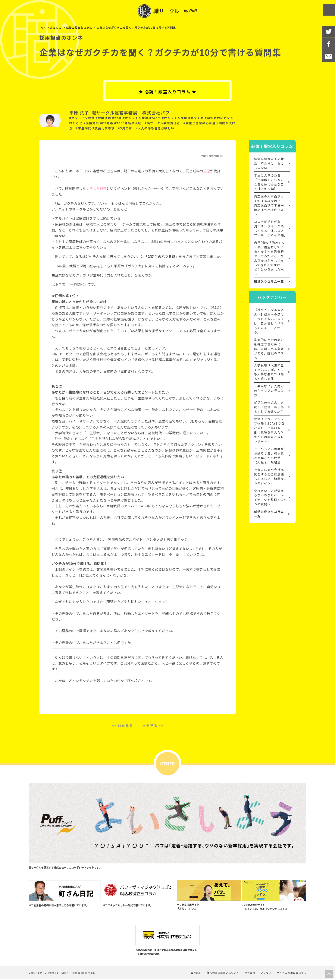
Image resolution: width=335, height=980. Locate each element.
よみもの (56, 27)
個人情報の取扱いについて (221, 973)
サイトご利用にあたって (292, 973)
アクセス (265, 973)
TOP (42, 27)
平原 (207, 171)
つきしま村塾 (96, 188)
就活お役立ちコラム (79, 27)
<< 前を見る (122, 725)
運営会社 (248, 973)
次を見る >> (153, 725)
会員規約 (193, 973)
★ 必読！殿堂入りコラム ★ (168, 91)
